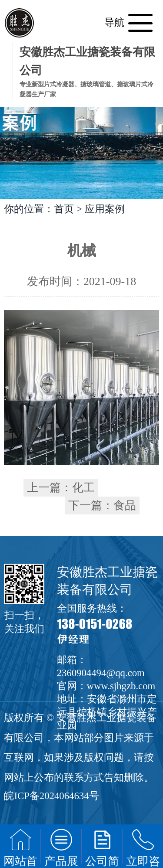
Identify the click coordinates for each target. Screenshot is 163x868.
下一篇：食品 (102, 505)
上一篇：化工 (61, 488)
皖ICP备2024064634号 (51, 796)
